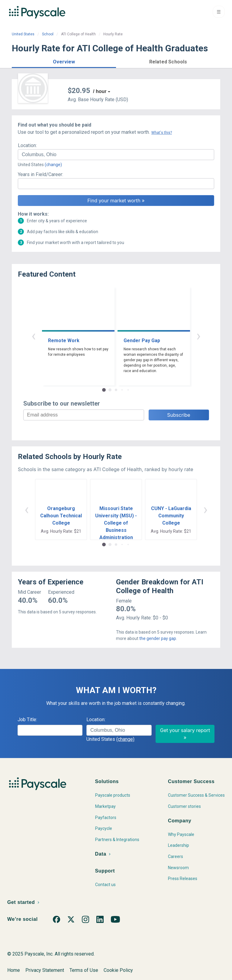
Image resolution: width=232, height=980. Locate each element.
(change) (53, 165)
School (48, 34)
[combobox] (116, 155)
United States (23, 34)
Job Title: (27, 720)
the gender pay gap (158, 638)
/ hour (100, 91)
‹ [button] (34, 336)
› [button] (198, 336)
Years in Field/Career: (40, 174)
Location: (27, 145)
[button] (64, 61)
